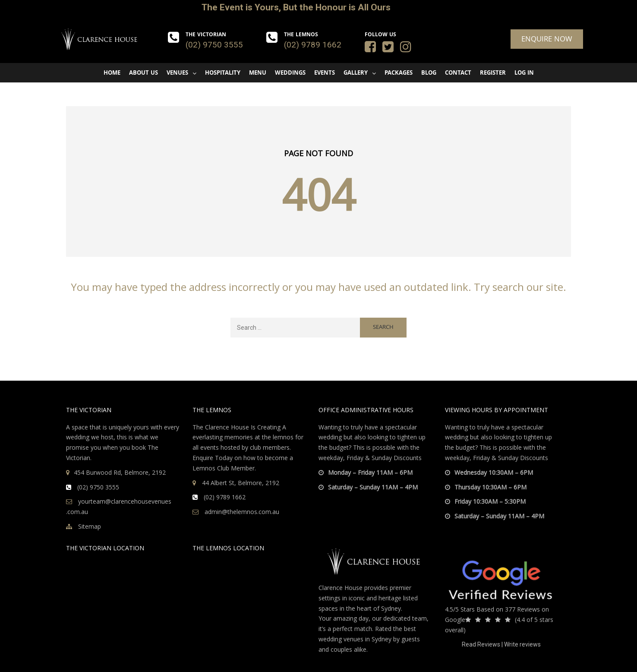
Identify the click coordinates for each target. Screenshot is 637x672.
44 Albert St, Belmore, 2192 (241, 483)
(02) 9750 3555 (214, 45)
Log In (524, 73)
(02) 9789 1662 (313, 45)
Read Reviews (481, 644)
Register (493, 73)
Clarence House (341, 588)
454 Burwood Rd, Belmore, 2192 (120, 472)
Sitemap (84, 526)
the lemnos (278, 437)
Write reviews (522, 644)
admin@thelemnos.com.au (236, 512)
